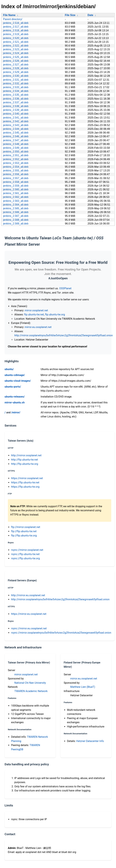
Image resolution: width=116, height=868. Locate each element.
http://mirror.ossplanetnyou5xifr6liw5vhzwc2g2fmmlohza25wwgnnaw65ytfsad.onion (64, 335)
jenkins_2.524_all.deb (16, 53)
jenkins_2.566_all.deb (16, 212)
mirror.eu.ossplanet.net (38, 327)
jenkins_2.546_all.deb (16, 136)
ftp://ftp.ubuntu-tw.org (24, 536)
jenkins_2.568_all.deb (16, 220)
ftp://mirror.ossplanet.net (26, 527)
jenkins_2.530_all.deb (16, 76)
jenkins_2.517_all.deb (16, 27)
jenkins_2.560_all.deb (16, 189)
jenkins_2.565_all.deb (16, 208)
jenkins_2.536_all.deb (16, 99)
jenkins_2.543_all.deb (16, 125)
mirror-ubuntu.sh (15, 402)
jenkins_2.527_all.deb (16, 65)
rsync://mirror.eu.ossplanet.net (29, 628)
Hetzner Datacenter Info (90, 741)
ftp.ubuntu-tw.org (55, 315)
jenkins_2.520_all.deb (16, 38)
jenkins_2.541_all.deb (16, 118)
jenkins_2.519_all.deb (16, 34)
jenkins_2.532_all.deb (16, 84)
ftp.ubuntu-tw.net (34, 315)
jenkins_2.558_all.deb (16, 182)
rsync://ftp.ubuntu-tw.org (25, 558)
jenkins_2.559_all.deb (16, 186)
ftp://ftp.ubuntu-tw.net (24, 531)
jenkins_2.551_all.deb (16, 155)
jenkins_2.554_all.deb (16, 167)
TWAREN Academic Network (31, 691)
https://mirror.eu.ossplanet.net (29, 614)
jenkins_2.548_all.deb (16, 144)
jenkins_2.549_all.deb (16, 148)
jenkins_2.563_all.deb (16, 201)
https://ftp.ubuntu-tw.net (25, 482)
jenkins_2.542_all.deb (16, 121)
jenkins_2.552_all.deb (16, 159)
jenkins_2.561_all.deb (16, 193)
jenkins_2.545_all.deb (16, 133)
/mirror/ (16, 412)
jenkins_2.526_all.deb (16, 61)
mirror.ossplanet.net (36, 310)
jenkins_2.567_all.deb (16, 216)
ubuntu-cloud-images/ (18, 381)
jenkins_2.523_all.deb (16, 49)
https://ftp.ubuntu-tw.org (25, 487)
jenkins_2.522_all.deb (16, 46)
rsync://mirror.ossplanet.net (27, 550)
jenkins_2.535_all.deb (16, 95)
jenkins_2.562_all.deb (16, 197)
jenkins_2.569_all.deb (16, 224)
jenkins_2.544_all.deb (16, 129)
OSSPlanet (65, 288)
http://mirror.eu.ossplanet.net (28, 595)
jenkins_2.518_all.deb (16, 30)
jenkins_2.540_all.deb (16, 114)
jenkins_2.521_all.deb (16, 42)
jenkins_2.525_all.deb (16, 57)
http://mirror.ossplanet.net (26, 455)
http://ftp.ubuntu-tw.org (25, 464)
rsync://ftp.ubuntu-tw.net (25, 554)
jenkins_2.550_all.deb (16, 152)
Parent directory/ (13, 19)
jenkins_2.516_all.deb (16, 23)
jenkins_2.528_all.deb (16, 68)
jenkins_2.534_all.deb (16, 91)
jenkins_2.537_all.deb (16, 102)
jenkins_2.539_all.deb (16, 110)
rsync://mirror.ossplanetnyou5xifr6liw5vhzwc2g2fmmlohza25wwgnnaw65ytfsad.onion (61, 633)
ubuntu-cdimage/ (15, 375)
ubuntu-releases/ (15, 397)
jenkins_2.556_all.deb (16, 174)
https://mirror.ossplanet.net (27, 478)
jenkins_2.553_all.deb (16, 163)
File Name (9, 15)
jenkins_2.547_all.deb (16, 140)
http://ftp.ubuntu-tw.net (25, 460)
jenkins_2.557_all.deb (16, 178)
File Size (70, 15)
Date (90, 15)
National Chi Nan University (30, 683)
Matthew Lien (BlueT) (83, 687)
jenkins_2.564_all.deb (16, 205)
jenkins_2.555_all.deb (16, 171)
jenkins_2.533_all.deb (16, 87)
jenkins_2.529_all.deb (16, 72)
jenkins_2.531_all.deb (16, 80)
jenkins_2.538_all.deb (16, 106)
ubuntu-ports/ (13, 387)
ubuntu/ (9, 369)
